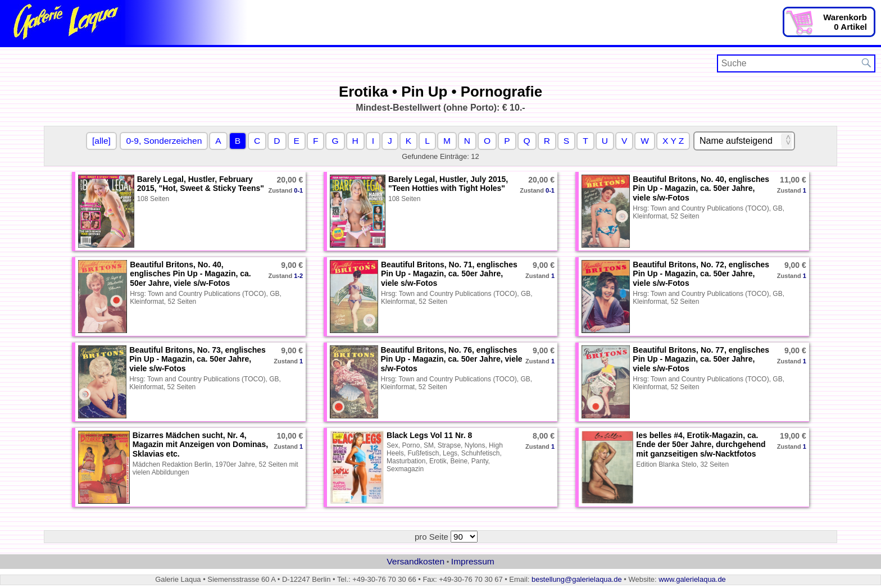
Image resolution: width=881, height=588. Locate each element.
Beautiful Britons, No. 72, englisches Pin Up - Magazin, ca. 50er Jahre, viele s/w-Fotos (701, 274)
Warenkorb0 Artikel (845, 22)
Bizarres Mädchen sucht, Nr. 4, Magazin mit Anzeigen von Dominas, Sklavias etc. (200, 445)
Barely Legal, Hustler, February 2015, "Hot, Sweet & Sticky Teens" (201, 184)
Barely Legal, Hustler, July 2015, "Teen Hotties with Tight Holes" (448, 184)
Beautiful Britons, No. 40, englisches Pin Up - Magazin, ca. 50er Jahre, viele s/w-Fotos (701, 189)
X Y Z (673, 141)
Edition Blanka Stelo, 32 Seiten (682, 464)
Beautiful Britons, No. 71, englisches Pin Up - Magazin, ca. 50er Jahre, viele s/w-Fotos (449, 274)
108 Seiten (153, 199)
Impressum (473, 561)
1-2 (298, 276)
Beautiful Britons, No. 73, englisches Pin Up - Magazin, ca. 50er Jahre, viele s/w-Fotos (197, 359)
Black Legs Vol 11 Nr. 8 (429, 435)
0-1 (298, 190)
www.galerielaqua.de (692, 579)
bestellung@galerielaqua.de (577, 579)
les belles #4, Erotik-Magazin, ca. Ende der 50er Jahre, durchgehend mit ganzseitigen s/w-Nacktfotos (701, 445)
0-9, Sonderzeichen (164, 141)
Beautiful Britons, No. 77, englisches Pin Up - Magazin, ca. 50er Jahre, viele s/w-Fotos (701, 359)
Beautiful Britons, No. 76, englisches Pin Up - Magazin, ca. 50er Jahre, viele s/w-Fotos (452, 359)
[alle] (101, 141)
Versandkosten (415, 561)
